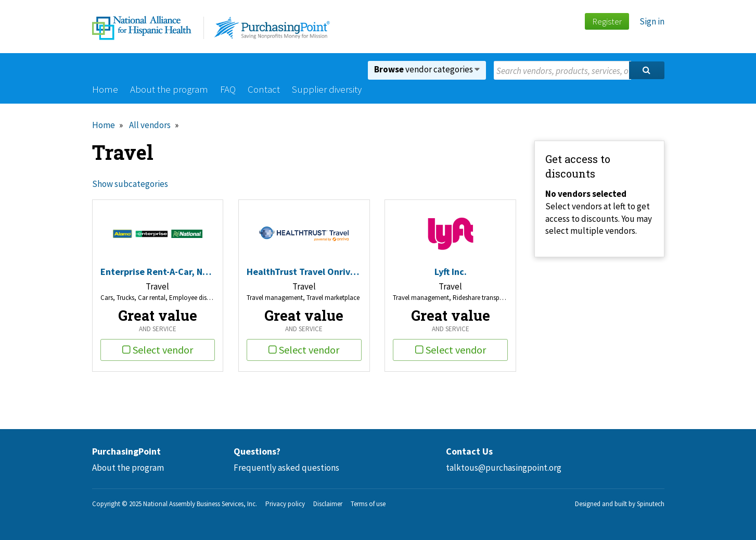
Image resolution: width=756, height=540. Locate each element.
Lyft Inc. (451, 272)
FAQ (228, 89)
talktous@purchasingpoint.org (504, 468)
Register (607, 21)
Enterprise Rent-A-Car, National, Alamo (158, 272)
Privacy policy (285, 504)
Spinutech (651, 504)
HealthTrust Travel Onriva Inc (304, 272)
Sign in (652, 21)
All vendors (150, 125)
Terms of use (368, 504)
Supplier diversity (327, 89)
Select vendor (158, 350)
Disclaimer (328, 504)
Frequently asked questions (286, 468)
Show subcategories (130, 184)
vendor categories (427, 69)
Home (105, 89)
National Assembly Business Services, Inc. (200, 504)
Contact (264, 89)
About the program (169, 89)
